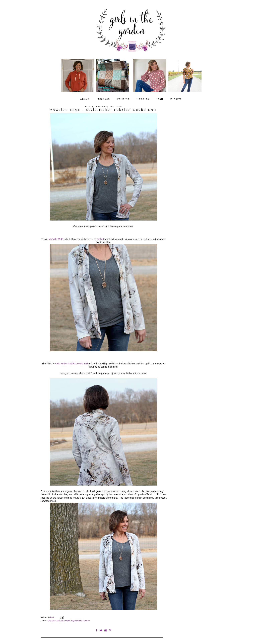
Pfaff (160, 98)
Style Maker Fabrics (80, 619)
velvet (101, 238)
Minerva (176, 98)
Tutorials (103, 98)
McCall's (52, 619)
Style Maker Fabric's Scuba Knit (72, 362)
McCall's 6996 (56, 238)
